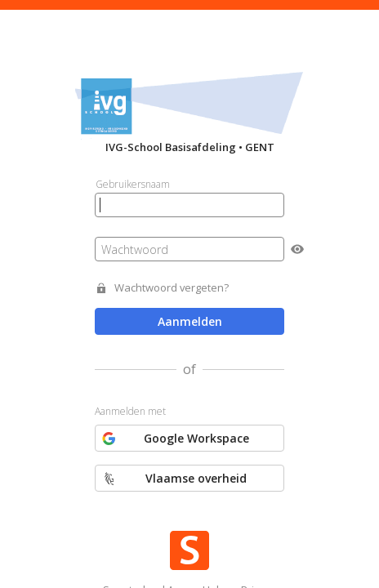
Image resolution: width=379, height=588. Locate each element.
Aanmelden (190, 321)
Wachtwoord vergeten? (172, 288)
